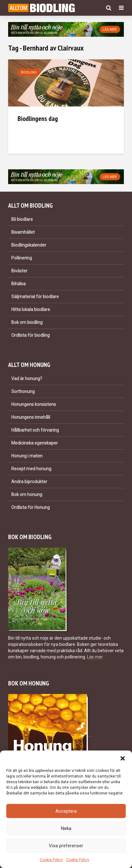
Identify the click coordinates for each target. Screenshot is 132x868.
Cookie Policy (51, 860)
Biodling (29, 72)
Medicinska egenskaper (35, 443)
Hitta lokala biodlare (31, 309)
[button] (123, 758)
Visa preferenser (66, 846)
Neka (66, 828)
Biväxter (19, 271)
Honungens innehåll (31, 417)
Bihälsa (18, 284)
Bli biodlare (22, 219)
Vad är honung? (27, 379)
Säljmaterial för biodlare (35, 297)
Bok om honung (27, 494)
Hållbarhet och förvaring (35, 430)
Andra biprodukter (29, 482)
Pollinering (22, 258)
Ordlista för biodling (30, 335)
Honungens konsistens (34, 404)
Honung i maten (27, 456)
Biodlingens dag (38, 118)
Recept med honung (31, 469)
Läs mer (95, 657)
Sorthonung (23, 391)
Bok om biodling (27, 322)
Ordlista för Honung (30, 507)
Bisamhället (23, 232)
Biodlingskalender (29, 245)
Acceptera (66, 811)
